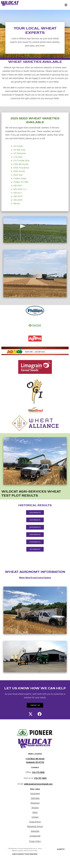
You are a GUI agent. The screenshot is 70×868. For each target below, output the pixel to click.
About (35, 820)
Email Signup (35, 829)
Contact (35, 825)
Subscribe (35, 839)
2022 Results (35, 513)
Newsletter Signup (35, 834)
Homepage (35, 801)
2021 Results (35, 521)
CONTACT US (35, 712)
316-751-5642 (40, 786)
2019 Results (35, 538)
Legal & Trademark (18, 862)
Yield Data (35, 806)
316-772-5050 (38, 780)
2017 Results (35, 555)
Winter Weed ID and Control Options (35, 584)
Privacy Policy (35, 849)
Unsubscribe (35, 843)
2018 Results (35, 547)
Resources (35, 811)
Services (35, 815)
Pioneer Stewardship (31, 862)
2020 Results (35, 530)
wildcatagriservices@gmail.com (38, 792)
